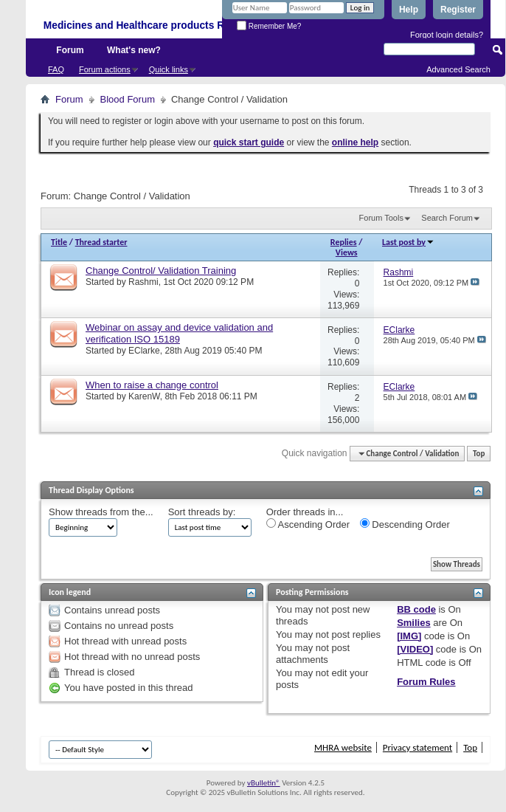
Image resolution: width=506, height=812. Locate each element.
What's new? (134, 50)
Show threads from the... (101, 512)
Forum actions (105, 69)
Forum (70, 50)
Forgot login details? (447, 35)
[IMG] (409, 636)
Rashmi (143, 282)
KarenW (144, 396)
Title (59, 242)
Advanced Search (458, 69)
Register (458, 10)
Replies (344, 242)
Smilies (414, 623)
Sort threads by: (202, 512)
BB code (416, 609)
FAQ (56, 69)
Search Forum (447, 218)
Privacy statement (417, 747)
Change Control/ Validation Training (161, 271)
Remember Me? (269, 26)
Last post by (408, 242)
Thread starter (101, 242)
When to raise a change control (152, 385)
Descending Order (405, 524)
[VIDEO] (415, 649)
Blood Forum (128, 99)
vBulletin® (264, 783)
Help (409, 10)
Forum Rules (426, 682)
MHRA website (343, 747)
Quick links (169, 69)
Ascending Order (308, 524)
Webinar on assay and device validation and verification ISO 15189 (179, 333)
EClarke (144, 351)
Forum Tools (381, 218)
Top (479, 454)
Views (347, 252)
